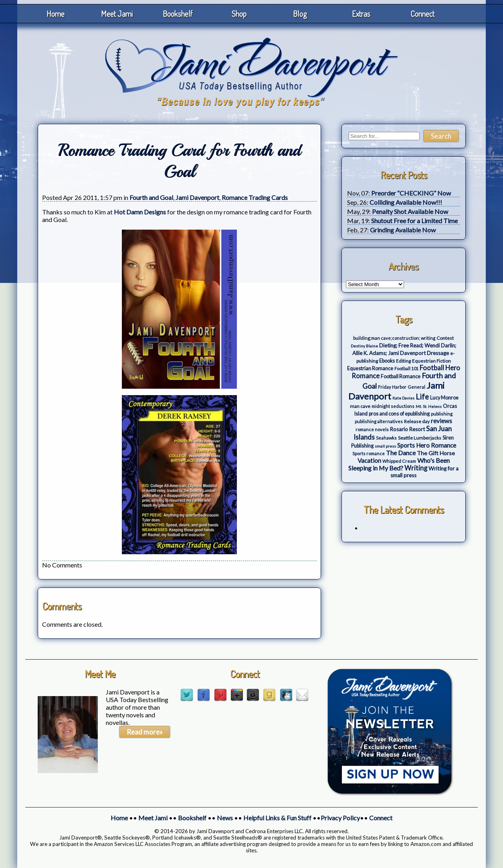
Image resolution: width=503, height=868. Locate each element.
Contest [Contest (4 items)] (445, 338)
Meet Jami (117, 14)
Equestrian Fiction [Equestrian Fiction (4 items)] (431, 361)
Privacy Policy (340, 818)
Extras (361, 14)
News (225, 818)
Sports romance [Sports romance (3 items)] (369, 453)
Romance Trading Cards (255, 197)
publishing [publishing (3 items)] (442, 414)
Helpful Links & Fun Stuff (277, 818)
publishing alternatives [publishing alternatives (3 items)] (379, 421)
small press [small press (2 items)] (385, 446)
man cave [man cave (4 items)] (360, 406)
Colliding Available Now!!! (406, 202)
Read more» (145, 732)
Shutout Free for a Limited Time (414, 221)
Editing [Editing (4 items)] (403, 361)
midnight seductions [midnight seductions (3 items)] (393, 406)
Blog (300, 14)
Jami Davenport (197, 197)
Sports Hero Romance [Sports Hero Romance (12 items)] (427, 445)
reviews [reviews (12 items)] (441, 421)
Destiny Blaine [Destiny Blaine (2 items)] (364, 346)
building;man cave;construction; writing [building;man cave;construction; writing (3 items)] (394, 338)
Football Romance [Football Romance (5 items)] (401, 376)
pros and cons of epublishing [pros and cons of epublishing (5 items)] (399, 414)
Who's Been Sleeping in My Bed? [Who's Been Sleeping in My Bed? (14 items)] (399, 464)
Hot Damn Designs (140, 212)
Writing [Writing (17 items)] (416, 468)
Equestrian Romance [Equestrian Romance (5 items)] (370, 368)
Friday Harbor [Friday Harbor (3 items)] (392, 387)
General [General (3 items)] (416, 387)
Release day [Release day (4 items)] (417, 421)
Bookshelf (178, 14)
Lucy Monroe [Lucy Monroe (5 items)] (444, 398)
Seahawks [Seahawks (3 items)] (386, 438)
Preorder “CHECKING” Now (411, 193)
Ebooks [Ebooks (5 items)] (387, 361)
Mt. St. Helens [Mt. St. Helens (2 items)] (429, 406)
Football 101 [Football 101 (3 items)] (406, 368)
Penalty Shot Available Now (410, 211)
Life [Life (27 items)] (422, 397)
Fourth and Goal (151, 197)
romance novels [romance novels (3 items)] (372, 429)
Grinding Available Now (403, 230)
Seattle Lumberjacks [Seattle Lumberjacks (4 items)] (420, 438)
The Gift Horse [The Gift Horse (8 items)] (436, 453)
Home (56, 14)
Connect (422, 14)
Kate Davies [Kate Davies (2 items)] (403, 398)
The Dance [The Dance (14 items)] (401, 453)
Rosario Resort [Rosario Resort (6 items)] (407, 429)
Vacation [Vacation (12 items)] (369, 460)
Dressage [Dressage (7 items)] (438, 353)
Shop (239, 14)
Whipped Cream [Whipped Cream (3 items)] (399, 461)
